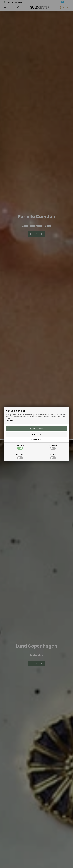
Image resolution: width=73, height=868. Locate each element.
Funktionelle (20, 456)
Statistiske (53, 456)
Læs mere (9, 420)
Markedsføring (53, 447)
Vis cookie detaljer (36, 439)
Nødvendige (20, 447)
